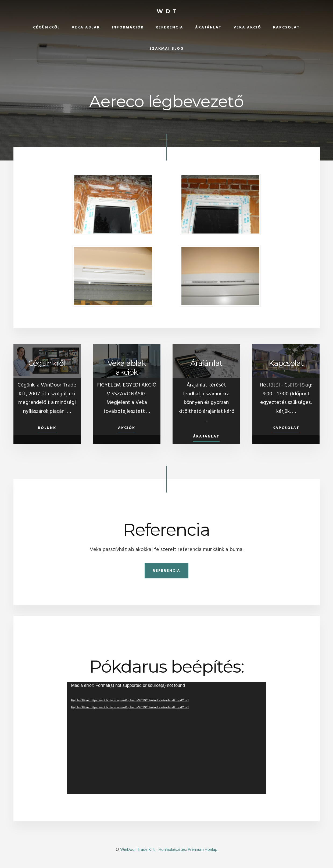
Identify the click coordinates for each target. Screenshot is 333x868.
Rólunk (47, 428)
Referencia (166, 571)
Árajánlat (206, 437)
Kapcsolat (286, 428)
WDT (168, 11)
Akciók (127, 428)
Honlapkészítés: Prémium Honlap (188, 850)
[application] (167, 738)
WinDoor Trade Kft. (138, 850)
